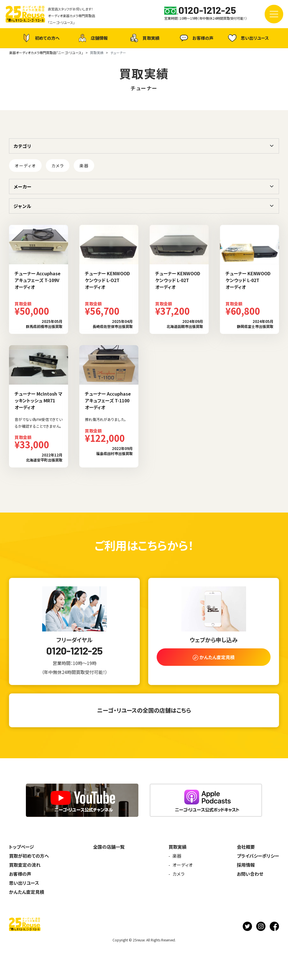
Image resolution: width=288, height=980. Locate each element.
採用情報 (246, 865)
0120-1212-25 (74, 651)
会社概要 (246, 847)
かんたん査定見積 (27, 892)
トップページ (22, 847)
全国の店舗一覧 (109, 847)
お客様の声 (196, 38)
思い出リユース (248, 38)
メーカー (22, 187)
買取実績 (144, 38)
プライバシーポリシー (258, 856)
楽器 (84, 166)
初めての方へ (40, 38)
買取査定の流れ (25, 865)
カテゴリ (22, 146)
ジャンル (22, 206)
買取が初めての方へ (29, 856)
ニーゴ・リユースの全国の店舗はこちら (144, 710)
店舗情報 (92, 38)
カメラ (58, 166)
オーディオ (25, 166)
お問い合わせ (250, 874)
